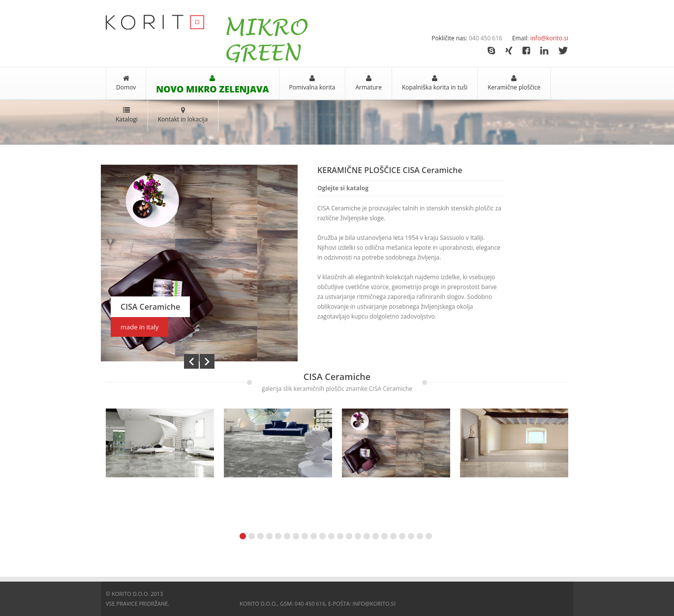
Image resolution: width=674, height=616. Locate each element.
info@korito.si (549, 38)
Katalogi (127, 119)
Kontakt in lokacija (183, 119)
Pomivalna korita (312, 87)
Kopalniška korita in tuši (435, 87)
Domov (126, 87)
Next (207, 361)
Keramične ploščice (514, 87)
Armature (368, 87)
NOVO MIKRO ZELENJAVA (212, 89)
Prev (191, 361)
